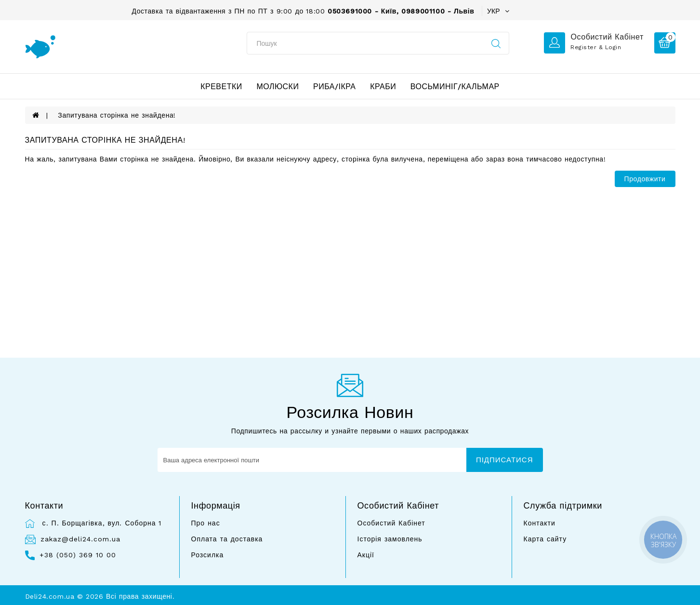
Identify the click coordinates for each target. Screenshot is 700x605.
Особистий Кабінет (391, 523)
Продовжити (645, 179)
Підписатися (505, 460)
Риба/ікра (335, 87)
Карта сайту (545, 539)
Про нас (206, 523)
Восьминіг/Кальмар (455, 87)
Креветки (221, 87)
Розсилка (208, 555)
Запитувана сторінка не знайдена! (117, 115)
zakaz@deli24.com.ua (80, 539)
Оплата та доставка (227, 539)
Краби (383, 87)
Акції (366, 555)
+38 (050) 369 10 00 (78, 555)
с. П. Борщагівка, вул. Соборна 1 (101, 523)
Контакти (540, 523)
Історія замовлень (390, 539)
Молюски (277, 87)
